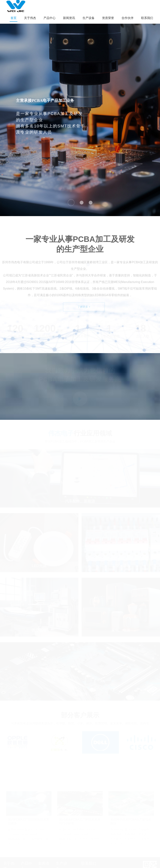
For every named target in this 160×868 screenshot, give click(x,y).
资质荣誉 (108, 18)
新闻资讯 (69, 18)
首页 (14, 18)
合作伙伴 (128, 18)
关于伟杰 (30, 18)
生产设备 (89, 18)
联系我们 (147, 18)
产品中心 (50, 18)
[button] (71, 203)
